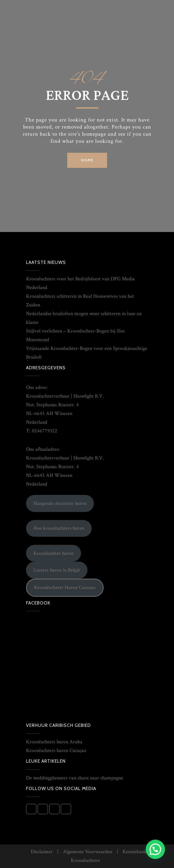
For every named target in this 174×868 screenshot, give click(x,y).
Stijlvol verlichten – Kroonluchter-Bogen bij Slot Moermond (75, 335)
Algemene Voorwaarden (88, 852)
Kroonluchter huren (54, 553)
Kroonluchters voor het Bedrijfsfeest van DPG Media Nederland (80, 283)
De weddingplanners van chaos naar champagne (75, 778)
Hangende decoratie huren (60, 503)
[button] (155, 849)
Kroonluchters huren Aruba (54, 742)
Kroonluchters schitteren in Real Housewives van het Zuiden (80, 301)
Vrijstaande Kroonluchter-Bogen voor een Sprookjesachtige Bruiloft (87, 353)
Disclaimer (42, 852)
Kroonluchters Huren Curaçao (65, 588)
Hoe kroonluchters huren (59, 528)
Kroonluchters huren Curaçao (56, 751)
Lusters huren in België (57, 570)
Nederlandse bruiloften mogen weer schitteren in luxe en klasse (84, 318)
